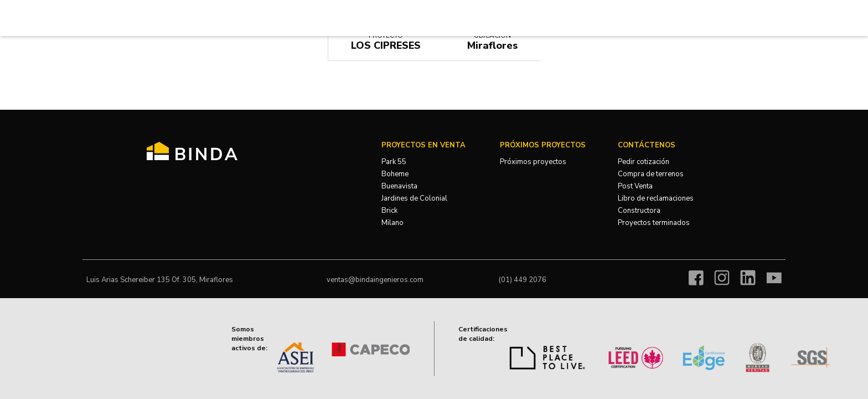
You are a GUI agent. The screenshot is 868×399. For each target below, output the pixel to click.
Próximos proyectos (533, 162)
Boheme (395, 174)
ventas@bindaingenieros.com (375, 280)
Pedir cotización (644, 162)
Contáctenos (647, 145)
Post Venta (635, 186)
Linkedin (748, 278)
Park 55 (394, 162)
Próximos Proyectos (543, 145)
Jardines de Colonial (414, 198)
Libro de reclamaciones (656, 198)
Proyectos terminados (654, 223)
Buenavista (399, 186)
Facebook (696, 278)
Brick (389, 211)
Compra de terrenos (651, 174)
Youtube (774, 278)
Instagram (722, 278)
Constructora (639, 211)
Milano (392, 223)
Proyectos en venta (423, 145)
